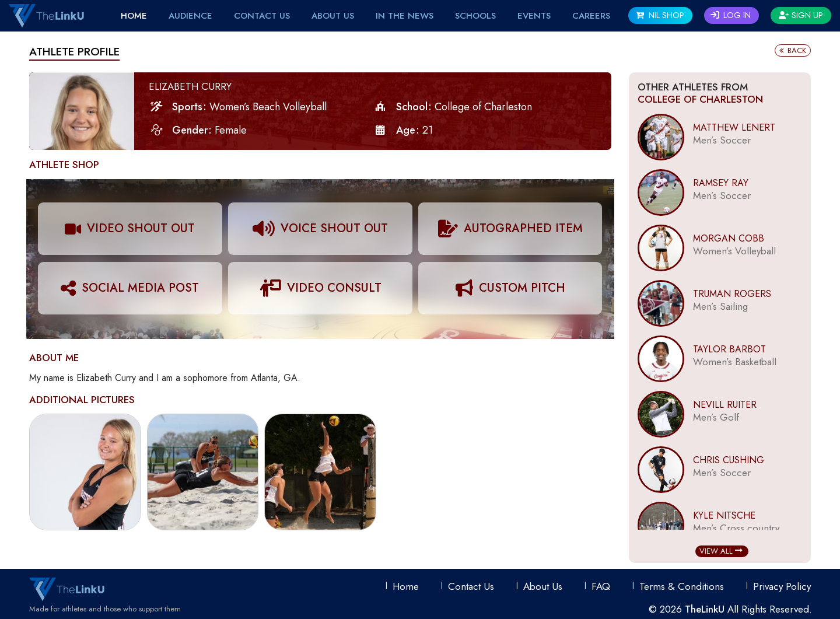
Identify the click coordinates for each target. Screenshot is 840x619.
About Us (333, 16)
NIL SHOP (660, 15)
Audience (190, 16)
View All (721, 551)
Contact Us (262, 16)
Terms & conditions (682, 586)
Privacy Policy (782, 586)
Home (134, 16)
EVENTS (534, 16)
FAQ (601, 586)
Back (793, 50)
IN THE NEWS (405, 16)
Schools (475, 16)
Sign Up (801, 15)
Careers (591, 16)
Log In (731, 15)
